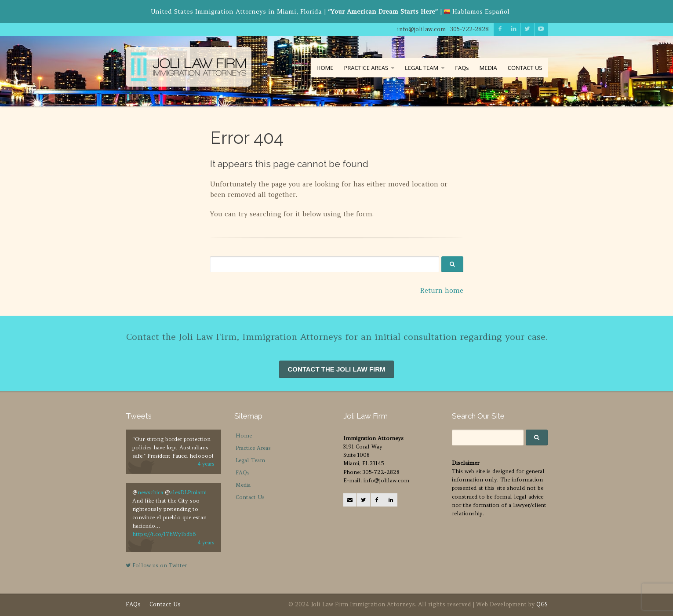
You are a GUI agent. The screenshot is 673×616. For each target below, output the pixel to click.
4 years (206, 464)
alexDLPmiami (188, 492)
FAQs (462, 68)
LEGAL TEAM (422, 68)
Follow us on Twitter (156, 565)
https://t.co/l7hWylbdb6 (164, 534)
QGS (542, 604)
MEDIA (488, 68)
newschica (150, 492)
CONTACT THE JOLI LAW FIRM (336, 369)
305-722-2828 (469, 29)
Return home (442, 290)
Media (243, 485)
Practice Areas (253, 448)
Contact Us (250, 497)
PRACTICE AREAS (366, 68)
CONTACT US (525, 68)
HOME (325, 68)
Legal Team (250, 460)
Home (244, 436)
